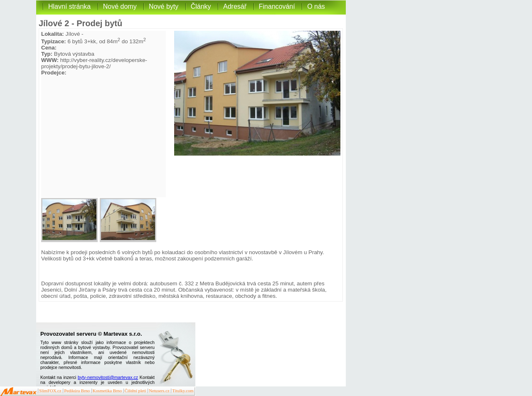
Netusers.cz (159, 391)
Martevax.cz (18, 392)
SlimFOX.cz (50, 391)
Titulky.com (183, 391)
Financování (277, 6)
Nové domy (120, 6)
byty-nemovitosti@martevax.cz (108, 377)
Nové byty (164, 6)
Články (201, 6)
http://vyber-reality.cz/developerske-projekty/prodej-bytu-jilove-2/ (94, 63)
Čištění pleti (135, 391)
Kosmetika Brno (107, 391)
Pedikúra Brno (77, 391)
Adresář (235, 6)
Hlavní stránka (69, 6)
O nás (316, 6)
